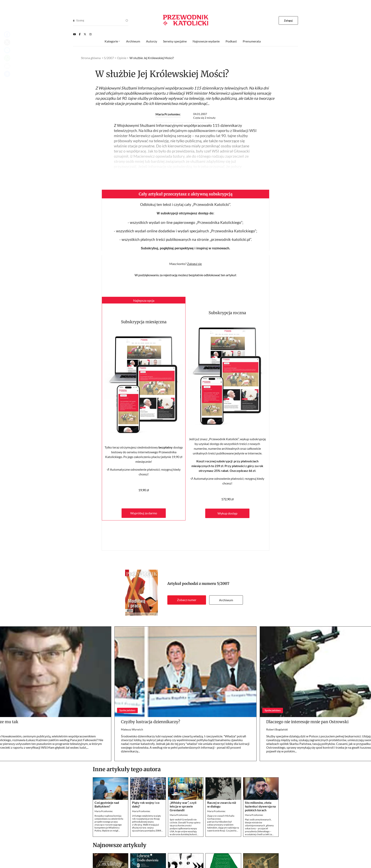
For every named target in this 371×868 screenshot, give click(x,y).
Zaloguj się (194, 264)
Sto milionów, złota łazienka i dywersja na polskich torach (260, 806)
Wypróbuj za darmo (144, 513)
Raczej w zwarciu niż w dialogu (222, 804)
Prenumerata (252, 41)
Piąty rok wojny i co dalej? (146, 804)
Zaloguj (288, 21)
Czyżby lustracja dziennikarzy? (151, 722)
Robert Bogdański (277, 729)
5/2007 (223, 584)
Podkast (231, 41)
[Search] (74, 21)
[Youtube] (74, 34)
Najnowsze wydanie (206, 41)
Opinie (122, 58)
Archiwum (226, 600)
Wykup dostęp (227, 513)
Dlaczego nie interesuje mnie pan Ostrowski (307, 722)
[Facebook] (80, 34)
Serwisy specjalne (175, 41)
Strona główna (91, 58)
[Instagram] (90, 34)
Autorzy (152, 41)
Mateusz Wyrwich (132, 729)
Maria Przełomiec (168, 114)
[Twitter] (85, 34)
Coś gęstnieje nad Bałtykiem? (107, 804)
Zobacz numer (187, 600)
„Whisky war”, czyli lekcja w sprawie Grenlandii (183, 806)
